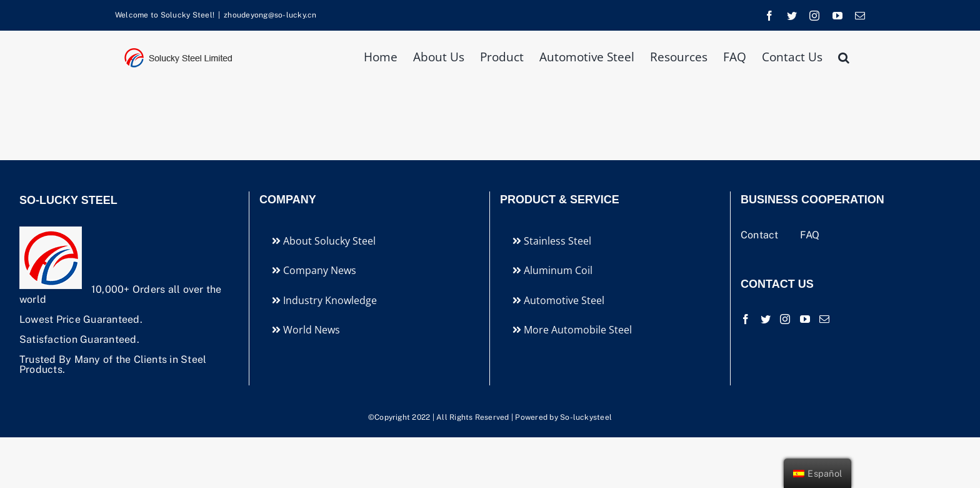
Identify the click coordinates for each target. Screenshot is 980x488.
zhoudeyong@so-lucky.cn (270, 15)
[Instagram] (785, 319)
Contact (761, 235)
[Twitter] (766, 319)
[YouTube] (805, 319)
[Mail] (824, 319)
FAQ (810, 235)
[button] (844, 56)
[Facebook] (746, 319)
